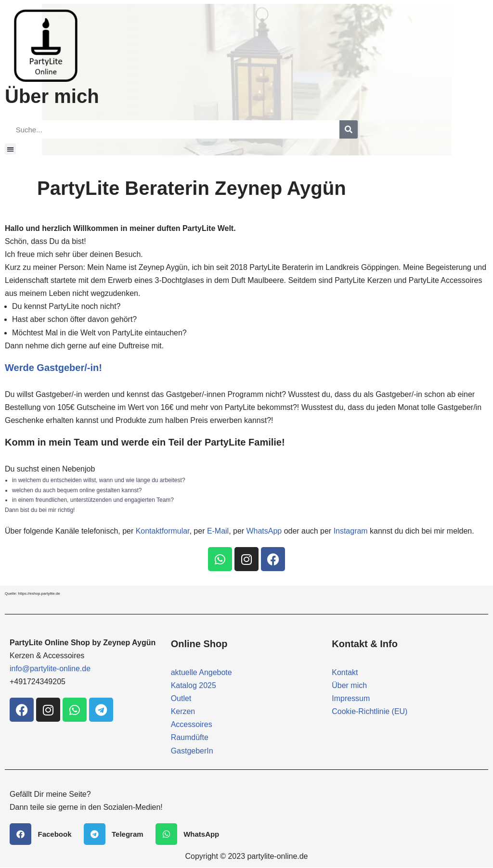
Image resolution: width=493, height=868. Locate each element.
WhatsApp (265, 531)
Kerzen (183, 712)
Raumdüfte (190, 738)
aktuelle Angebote (201, 672)
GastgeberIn (192, 751)
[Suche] (349, 129)
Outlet (181, 699)
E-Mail (218, 531)
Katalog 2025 (194, 686)
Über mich (349, 686)
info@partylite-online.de (50, 669)
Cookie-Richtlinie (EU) (370, 712)
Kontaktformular (163, 531)
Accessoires (192, 725)
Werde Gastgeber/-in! (53, 368)
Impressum (351, 699)
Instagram (351, 531)
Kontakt (345, 672)
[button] (10, 149)
